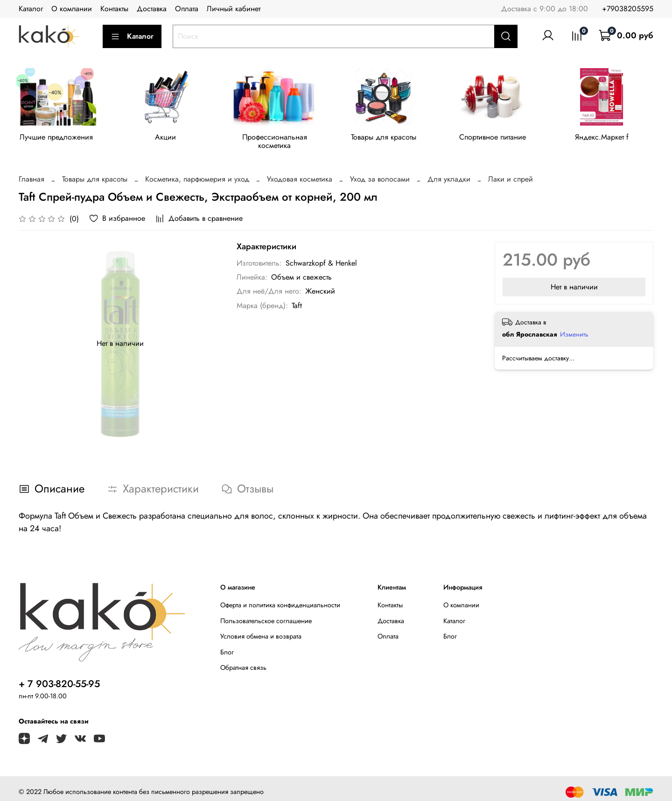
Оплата (187, 9)
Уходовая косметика (300, 172)
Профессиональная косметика (280, 138)
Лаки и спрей (511, 172)
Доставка (152, 9)
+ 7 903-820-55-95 (59, 677)
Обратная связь (243, 660)
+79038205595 (628, 9)
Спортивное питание (503, 138)
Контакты (114, 9)
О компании (72, 9)
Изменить (574, 327)
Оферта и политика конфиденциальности (280, 598)
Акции (169, 138)
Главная (31, 172)
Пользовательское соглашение (266, 613)
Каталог (31, 9)
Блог (227, 645)
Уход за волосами (380, 172)
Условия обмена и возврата (261, 629)
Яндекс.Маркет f (614, 138)
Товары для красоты (392, 138)
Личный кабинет (234, 9)
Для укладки (449, 172)
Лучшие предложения (58, 138)
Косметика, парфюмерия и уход (197, 172)
